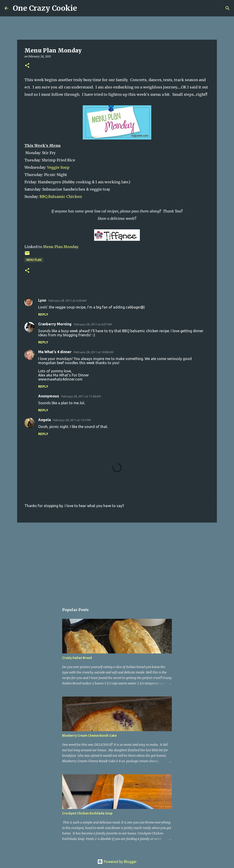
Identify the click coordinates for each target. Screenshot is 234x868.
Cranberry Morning (55, 324)
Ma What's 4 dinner (55, 352)
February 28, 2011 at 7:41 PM (72, 420)
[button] (27, 66)
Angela (44, 420)
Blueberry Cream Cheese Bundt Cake (89, 736)
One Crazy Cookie (45, 8)
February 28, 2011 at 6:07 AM (92, 324)
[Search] (83, 8)
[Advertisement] (117, 561)
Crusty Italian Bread (77, 658)
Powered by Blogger (117, 862)
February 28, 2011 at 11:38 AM (81, 396)
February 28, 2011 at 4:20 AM (67, 301)
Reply (43, 314)
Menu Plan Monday (60, 247)
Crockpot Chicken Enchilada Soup (87, 813)
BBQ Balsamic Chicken (60, 197)
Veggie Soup (58, 167)
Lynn (42, 300)
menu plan (34, 260)
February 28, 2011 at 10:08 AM (93, 352)
